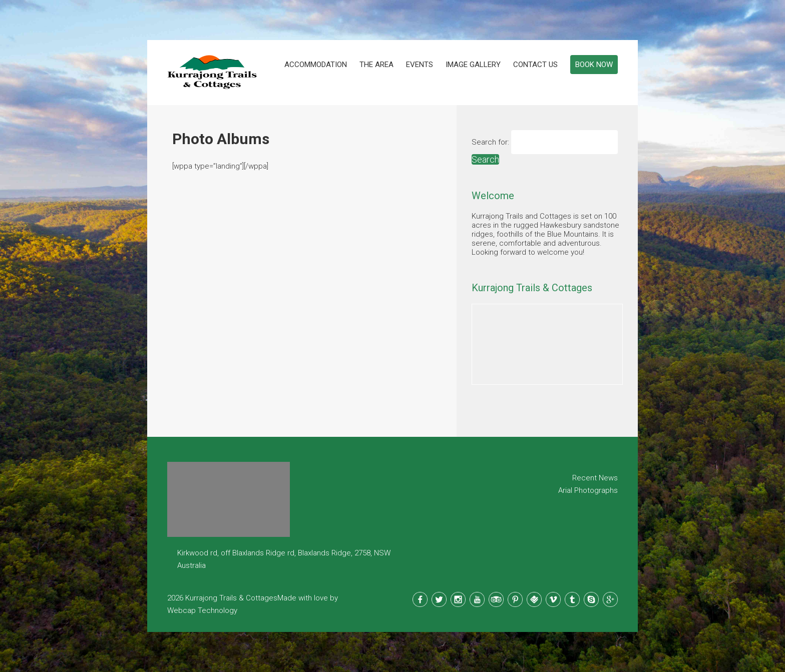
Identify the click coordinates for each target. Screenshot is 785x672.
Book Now (594, 65)
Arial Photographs (588, 490)
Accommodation (316, 65)
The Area (376, 65)
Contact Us (535, 65)
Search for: (490, 142)
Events (420, 65)
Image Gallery (473, 65)
